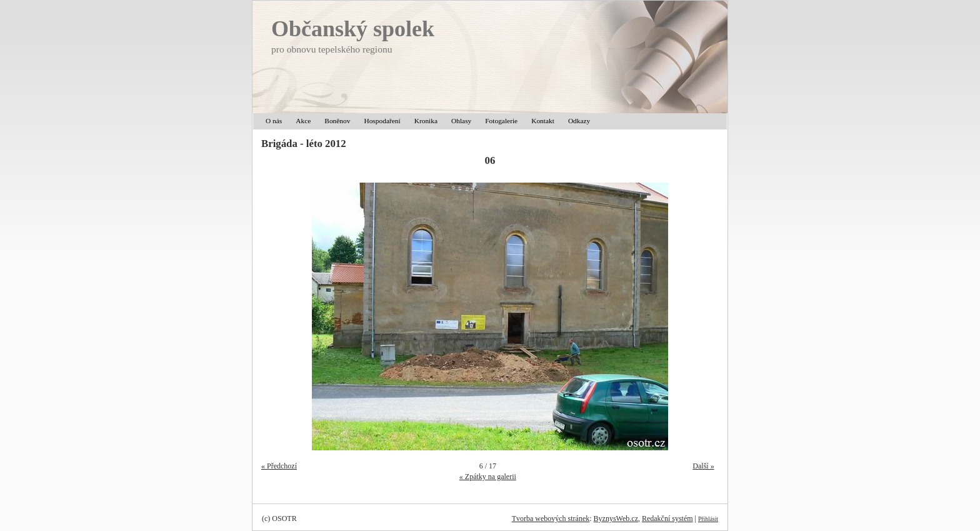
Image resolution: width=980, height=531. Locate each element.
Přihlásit (708, 519)
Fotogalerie (501, 121)
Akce (303, 121)
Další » (703, 466)
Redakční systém (667, 518)
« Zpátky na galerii (488, 477)
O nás (274, 121)
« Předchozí (279, 466)
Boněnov (337, 121)
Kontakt (543, 121)
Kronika (426, 121)
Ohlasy (461, 121)
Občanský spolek (353, 29)
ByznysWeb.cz (616, 518)
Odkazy (579, 121)
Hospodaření (382, 121)
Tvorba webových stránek (551, 518)
